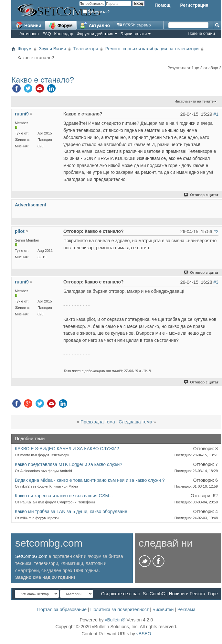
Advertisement (31, 205)
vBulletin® (115, 620)
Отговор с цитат (201, 195)
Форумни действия (95, 34)
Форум (61, 25)
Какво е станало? (43, 80)
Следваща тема (135, 422)
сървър (134, 25)
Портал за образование (62, 609)
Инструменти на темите (194, 101)
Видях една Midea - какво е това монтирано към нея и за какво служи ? (90, 480)
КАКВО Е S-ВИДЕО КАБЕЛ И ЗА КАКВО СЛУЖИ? (67, 449)
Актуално (95, 25)
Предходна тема (98, 422)
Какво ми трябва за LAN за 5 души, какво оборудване (71, 511)
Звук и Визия (53, 49)
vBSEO (144, 634)
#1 (216, 114)
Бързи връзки (134, 34)
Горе (213, 594)
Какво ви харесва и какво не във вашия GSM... (64, 496)
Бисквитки (163, 609)
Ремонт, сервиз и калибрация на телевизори (152, 49)
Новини (28, 25)
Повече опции (201, 33)
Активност (29, 34)
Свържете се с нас (121, 594)
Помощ (162, 5)
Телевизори (86, 49)
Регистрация (194, 5)
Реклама (186, 609)
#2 (216, 232)
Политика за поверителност (120, 609)
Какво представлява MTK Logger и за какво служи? (69, 464)
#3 (216, 282)
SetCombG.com (31, 556)
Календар (64, 34)
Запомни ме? (96, 12)
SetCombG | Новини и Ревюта (174, 594)
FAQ (47, 34)
